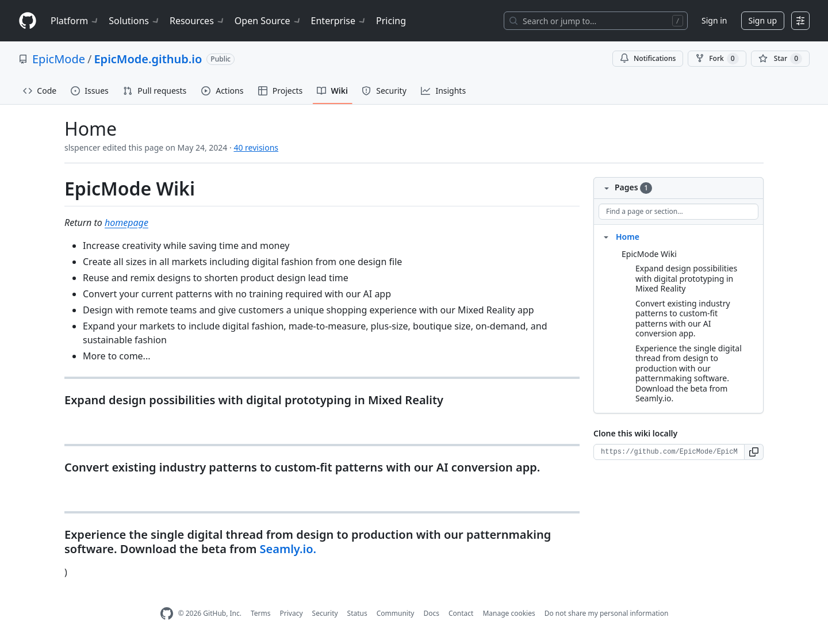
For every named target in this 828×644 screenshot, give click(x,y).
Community (396, 613)
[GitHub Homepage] (167, 614)
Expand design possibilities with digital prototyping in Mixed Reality (686, 278)
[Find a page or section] (678, 212)
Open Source (268, 21)
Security (325, 613)
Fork (717, 59)
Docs (431, 613)
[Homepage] (28, 21)
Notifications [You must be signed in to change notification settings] (648, 58)
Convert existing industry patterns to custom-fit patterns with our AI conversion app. (683, 319)
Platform (75, 21)
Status (357, 613)
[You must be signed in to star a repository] (780, 59)
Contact (461, 613)
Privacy (292, 613)
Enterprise (339, 21)
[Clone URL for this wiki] (669, 452)
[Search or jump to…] (596, 21)
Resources (198, 21)
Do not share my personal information (607, 613)
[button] (754, 452)
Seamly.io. (288, 549)
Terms (261, 613)
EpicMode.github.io (148, 59)
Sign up (763, 20)
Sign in (714, 20)
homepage (126, 223)
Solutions (135, 21)
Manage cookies (509, 613)
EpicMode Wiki (649, 254)
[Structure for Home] (606, 236)
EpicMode (59, 59)
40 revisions (256, 147)
